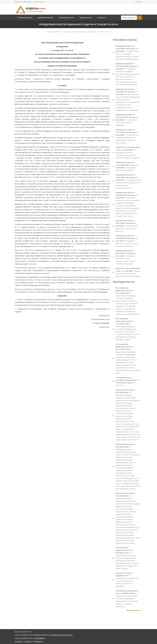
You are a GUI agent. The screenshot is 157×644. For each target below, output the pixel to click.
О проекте (101, 17)
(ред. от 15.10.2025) (127, 381)
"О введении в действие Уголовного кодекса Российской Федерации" (127, 241)
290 (34, 181)
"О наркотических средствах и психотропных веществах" (127, 226)
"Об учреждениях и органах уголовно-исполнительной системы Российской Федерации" (128, 153)
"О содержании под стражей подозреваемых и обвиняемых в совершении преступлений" (127, 136)
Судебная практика (45, 17)
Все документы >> (135, 610)
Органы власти (86, 17)
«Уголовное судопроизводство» (61, 635)
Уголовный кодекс (25, 17)
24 (16, 227)
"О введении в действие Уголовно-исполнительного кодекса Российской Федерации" (126, 257)
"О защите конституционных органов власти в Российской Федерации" (128, 272)
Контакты (139, 2)
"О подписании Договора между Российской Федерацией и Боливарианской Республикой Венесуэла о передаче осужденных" (127, 599)
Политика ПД (38, 641)
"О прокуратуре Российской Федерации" (127, 166)
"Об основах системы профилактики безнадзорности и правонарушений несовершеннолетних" (128, 181)
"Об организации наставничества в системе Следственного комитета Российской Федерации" (127, 580)
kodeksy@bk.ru (40, 638)
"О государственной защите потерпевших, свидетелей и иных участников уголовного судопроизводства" (128, 52)
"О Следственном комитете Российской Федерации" (127, 120)
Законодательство (66, 17)
